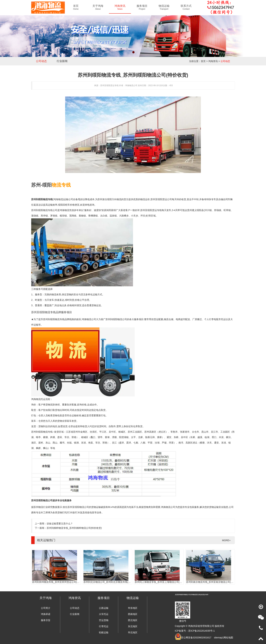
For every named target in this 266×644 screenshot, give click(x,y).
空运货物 (104, 620)
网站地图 (228, 638)
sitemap (218, 638)
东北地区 (133, 626)
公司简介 (46, 608)
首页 (203, 61)
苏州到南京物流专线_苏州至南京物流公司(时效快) (212, 582)
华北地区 (133, 632)
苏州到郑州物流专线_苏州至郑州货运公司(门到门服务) (61, 582)
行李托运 (104, 626)
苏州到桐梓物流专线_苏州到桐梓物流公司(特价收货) (74, 528)
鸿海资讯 (213, 61)
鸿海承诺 (46, 614)
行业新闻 (62, 61)
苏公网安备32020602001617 (196, 638)
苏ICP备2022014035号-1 (202, 631)
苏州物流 (38, 507)
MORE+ (226, 540)
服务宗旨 (46, 620)
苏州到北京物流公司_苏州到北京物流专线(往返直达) (111, 582)
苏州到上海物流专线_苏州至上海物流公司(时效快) (161, 582)
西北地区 (133, 620)
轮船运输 (104, 632)
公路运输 (104, 608)
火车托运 (104, 614)
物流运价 (145, 199)
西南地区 (133, 614)
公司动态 (41, 61)
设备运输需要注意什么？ (60, 524)
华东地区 (133, 608)
